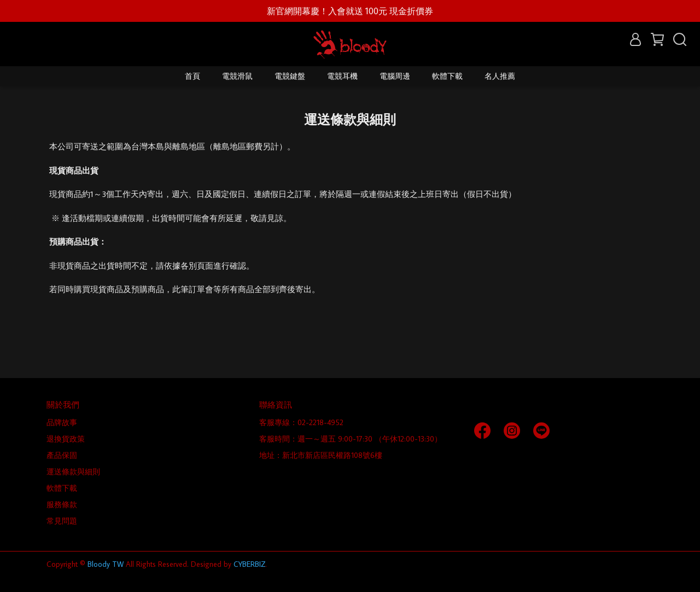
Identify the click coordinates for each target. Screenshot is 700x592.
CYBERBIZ (249, 564)
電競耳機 (342, 76)
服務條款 (62, 504)
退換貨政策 (66, 439)
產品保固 (62, 455)
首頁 (192, 76)
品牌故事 (62, 422)
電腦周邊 (395, 76)
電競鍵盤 (290, 76)
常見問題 (62, 521)
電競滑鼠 (237, 76)
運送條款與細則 (73, 472)
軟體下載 (447, 76)
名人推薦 (500, 76)
